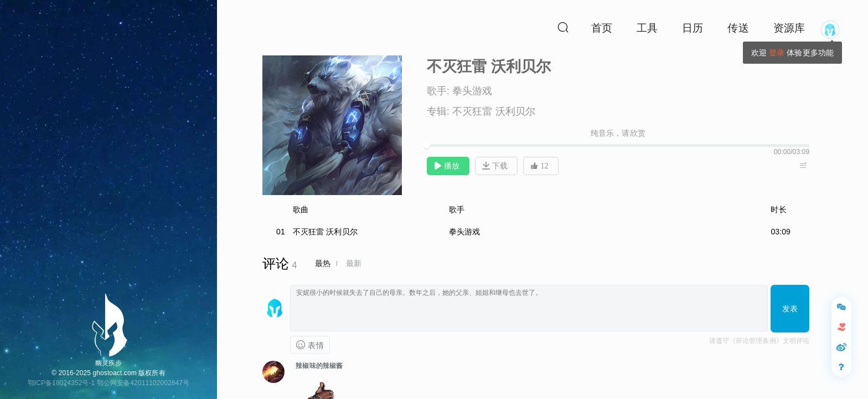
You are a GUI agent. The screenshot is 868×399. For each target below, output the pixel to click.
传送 (738, 28)
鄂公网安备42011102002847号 (143, 383)
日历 (693, 28)
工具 (647, 28)
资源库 (789, 28)
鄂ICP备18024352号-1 (61, 383)
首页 (602, 28)
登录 (777, 53)
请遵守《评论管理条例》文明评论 (759, 341)
